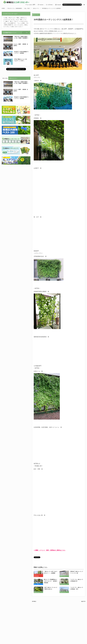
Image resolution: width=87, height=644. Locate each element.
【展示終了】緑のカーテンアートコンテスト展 (76, 572)
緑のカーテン (36, 15)
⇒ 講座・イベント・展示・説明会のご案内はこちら (50, 550)
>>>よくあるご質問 (30, 5)
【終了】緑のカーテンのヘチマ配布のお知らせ (51, 588)
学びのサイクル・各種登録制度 (38, 575)
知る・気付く (37, 584)
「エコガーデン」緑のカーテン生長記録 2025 (76, 588)
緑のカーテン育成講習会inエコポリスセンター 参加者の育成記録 (51, 581)
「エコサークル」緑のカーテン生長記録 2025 (76, 580)
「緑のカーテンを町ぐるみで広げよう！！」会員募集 (51, 572)
